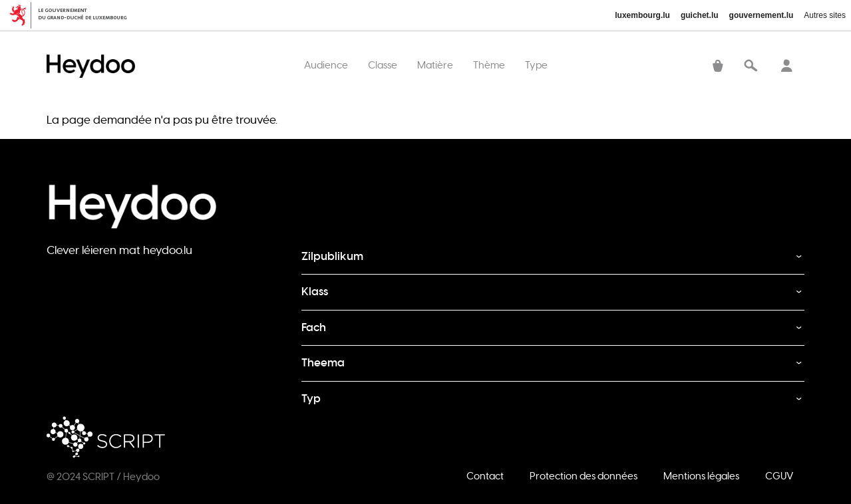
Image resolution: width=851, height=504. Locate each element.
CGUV (779, 476)
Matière (435, 65)
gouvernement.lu (762, 15)
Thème (489, 65)
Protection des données (584, 476)
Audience (326, 65)
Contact (485, 476)
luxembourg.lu (642, 15)
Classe (383, 65)
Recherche (751, 67)
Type (536, 65)
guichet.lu (700, 15)
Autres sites (825, 15)
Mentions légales (701, 476)
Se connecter (786, 67)
